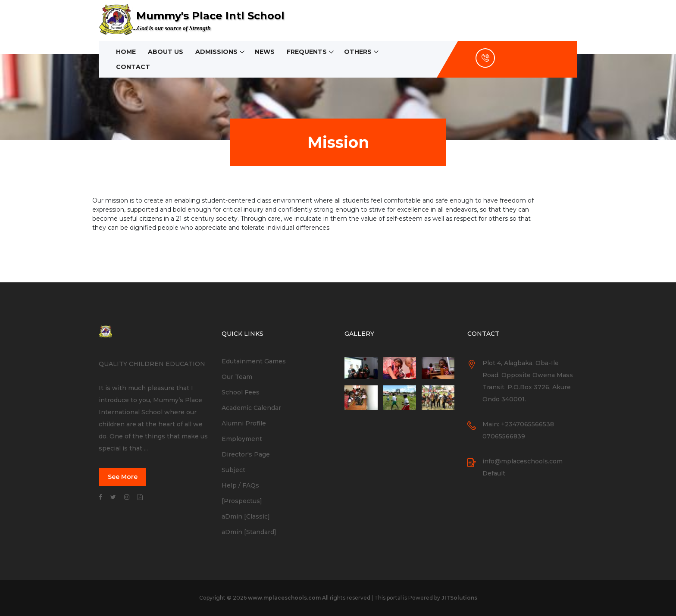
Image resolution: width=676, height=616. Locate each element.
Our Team (237, 377)
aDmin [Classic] (246, 516)
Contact (133, 67)
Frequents (307, 52)
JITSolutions (459, 598)
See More (123, 477)
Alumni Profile (244, 423)
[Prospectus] (242, 501)
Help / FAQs (240, 485)
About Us (166, 52)
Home (126, 52)
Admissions (216, 52)
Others (358, 52)
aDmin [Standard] (249, 532)
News (265, 52)
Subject (233, 470)
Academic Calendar (251, 408)
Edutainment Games (254, 361)
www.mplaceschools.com (284, 598)
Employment (242, 439)
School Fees (241, 392)
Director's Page (246, 454)
